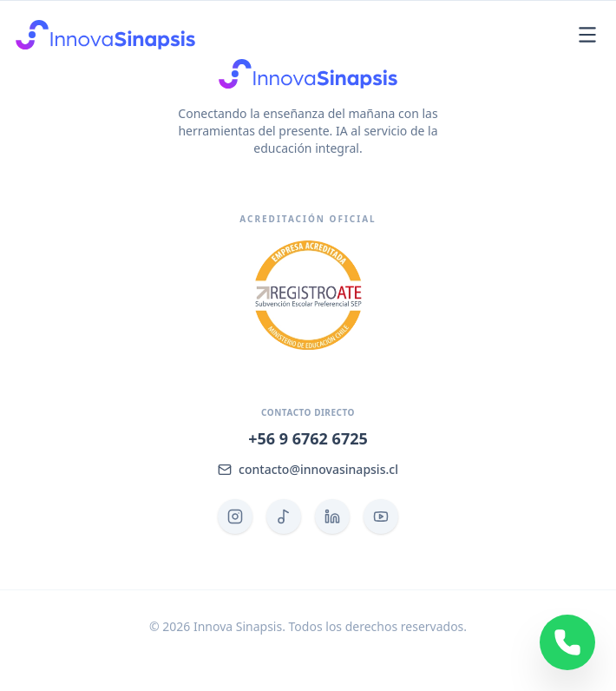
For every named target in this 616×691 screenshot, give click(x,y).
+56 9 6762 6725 (308, 438)
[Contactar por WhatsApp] (567, 642)
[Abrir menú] (587, 35)
